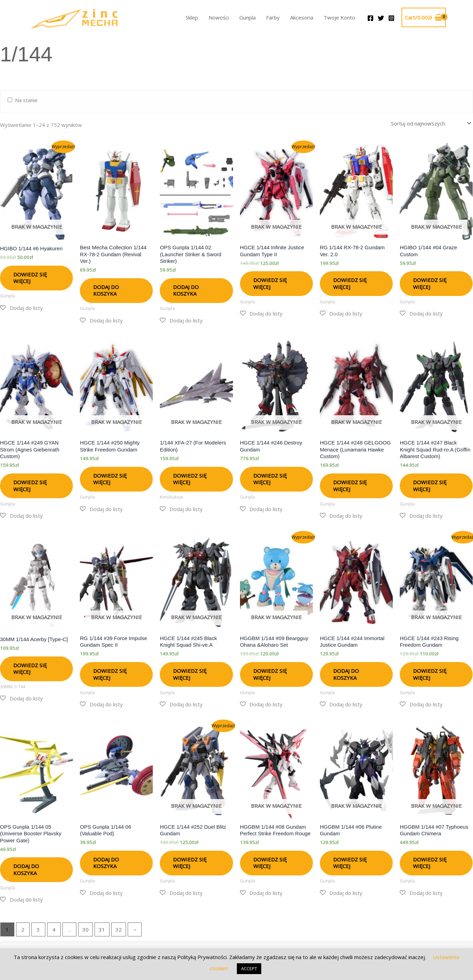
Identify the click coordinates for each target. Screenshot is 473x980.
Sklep (192, 17)
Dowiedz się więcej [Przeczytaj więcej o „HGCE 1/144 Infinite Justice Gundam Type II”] (270, 282)
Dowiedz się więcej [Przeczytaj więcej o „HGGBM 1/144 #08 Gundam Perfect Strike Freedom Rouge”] (270, 862)
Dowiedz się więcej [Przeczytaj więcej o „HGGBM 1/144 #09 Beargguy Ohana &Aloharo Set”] (270, 673)
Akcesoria (302, 17)
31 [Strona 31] (102, 928)
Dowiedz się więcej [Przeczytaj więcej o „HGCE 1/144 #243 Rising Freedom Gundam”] (430, 673)
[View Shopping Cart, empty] (424, 18)
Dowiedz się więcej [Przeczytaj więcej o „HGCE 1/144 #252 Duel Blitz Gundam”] (190, 862)
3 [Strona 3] (38, 928)
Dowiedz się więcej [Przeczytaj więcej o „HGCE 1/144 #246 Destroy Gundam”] (270, 478)
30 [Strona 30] (85, 928)
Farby (273, 17)
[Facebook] (370, 18)
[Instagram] (391, 18)
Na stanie (26, 100)
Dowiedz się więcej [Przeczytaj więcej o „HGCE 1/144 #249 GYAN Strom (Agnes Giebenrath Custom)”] (30, 485)
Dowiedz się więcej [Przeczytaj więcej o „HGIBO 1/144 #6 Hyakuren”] (30, 277)
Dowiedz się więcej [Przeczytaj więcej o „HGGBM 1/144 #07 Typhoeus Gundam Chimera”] (430, 862)
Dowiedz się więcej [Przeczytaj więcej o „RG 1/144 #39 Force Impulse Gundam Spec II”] (110, 673)
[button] (21, 307)
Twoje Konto (339, 17)
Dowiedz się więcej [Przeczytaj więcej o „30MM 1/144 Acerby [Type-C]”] (30, 668)
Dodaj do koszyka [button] (106, 289)
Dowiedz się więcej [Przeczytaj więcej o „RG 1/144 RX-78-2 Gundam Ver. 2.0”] (350, 282)
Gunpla (247, 17)
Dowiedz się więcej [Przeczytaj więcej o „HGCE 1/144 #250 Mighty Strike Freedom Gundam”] (110, 478)
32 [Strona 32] (119, 928)
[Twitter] (381, 18)
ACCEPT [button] (249, 968)
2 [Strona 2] (23, 928)
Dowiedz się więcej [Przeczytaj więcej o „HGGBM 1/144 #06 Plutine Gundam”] (350, 862)
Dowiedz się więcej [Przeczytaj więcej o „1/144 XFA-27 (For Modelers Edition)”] (190, 478)
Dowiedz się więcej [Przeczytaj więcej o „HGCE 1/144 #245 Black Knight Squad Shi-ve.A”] (190, 673)
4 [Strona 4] (54, 928)
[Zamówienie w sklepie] (430, 123)
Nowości (219, 17)
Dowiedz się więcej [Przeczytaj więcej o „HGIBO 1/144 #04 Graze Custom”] (430, 282)
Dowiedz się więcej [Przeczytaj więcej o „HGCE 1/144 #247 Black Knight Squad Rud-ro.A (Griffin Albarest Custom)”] (430, 485)
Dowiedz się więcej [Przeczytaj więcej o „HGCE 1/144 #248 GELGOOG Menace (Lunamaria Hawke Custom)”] (350, 485)
